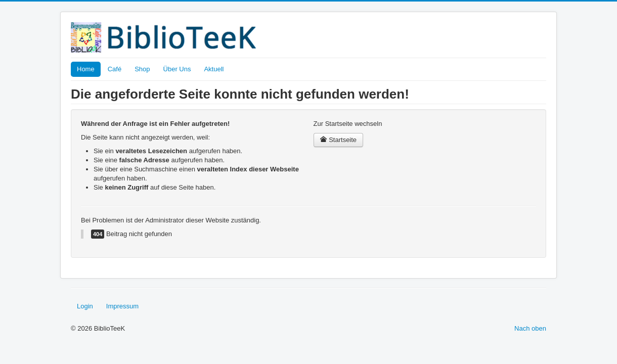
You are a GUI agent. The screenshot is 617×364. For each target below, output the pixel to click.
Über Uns (177, 69)
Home (86, 69)
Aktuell (214, 69)
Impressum (122, 306)
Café (115, 69)
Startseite (339, 140)
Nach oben (530, 328)
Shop (142, 69)
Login (85, 306)
